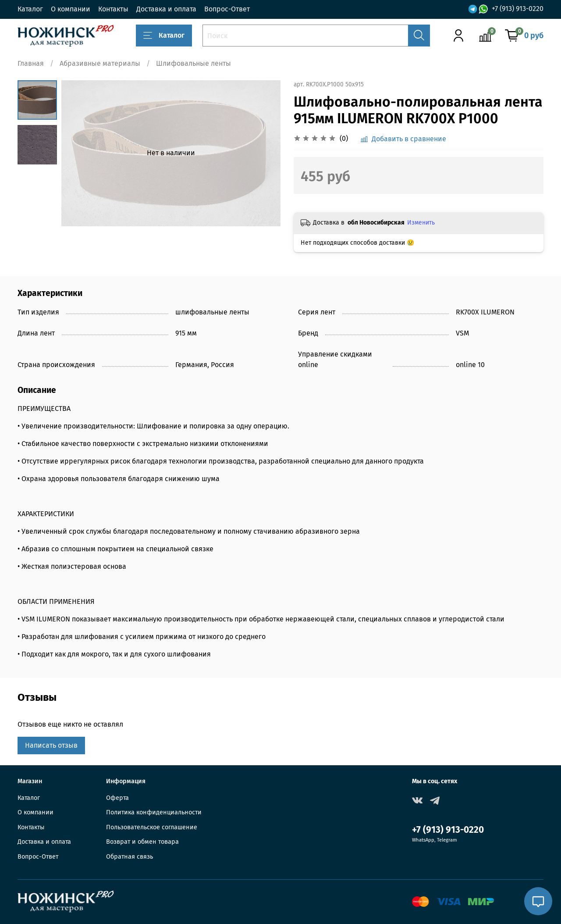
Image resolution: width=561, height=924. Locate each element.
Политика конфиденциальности (154, 812)
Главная (31, 63)
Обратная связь (130, 857)
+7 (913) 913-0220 (518, 9)
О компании (71, 9)
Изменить (421, 223)
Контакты (113, 9)
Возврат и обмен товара (142, 842)
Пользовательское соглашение (152, 827)
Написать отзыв (51, 745)
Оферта (117, 798)
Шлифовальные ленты (194, 63)
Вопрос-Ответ (227, 9)
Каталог (30, 9)
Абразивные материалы (100, 63)
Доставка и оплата (166, 9)
